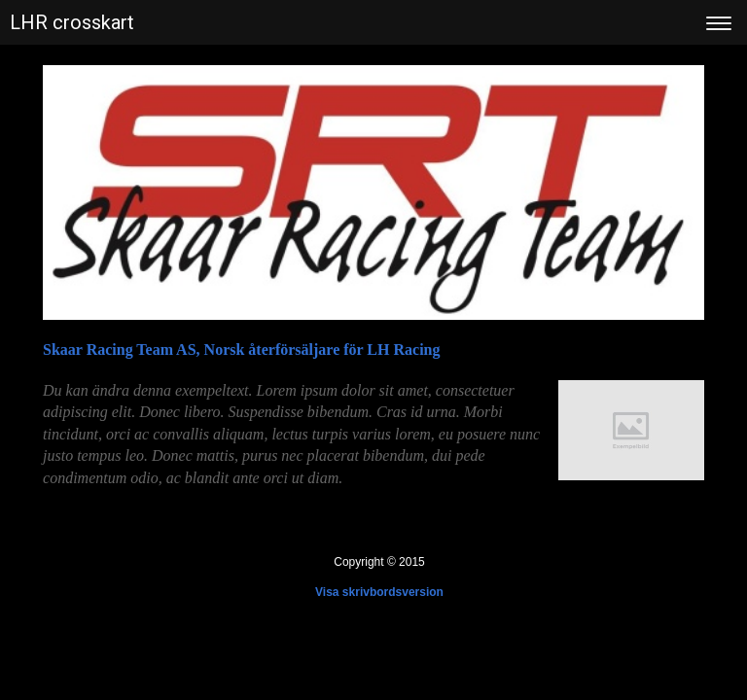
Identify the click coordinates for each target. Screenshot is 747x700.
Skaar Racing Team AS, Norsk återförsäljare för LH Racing (241, 350)
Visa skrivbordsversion (379, 592)
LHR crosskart (72, 22)
